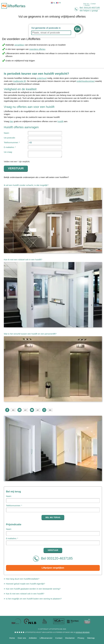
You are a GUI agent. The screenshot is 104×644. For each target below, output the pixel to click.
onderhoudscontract (86, 81)
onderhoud (42, 78)
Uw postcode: (10, 138)
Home (12, 638)
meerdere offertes (37, 49)
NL (53, 3)
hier (12, 121)
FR (59, 3)
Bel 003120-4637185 (53, 559)
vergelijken (19, 45)
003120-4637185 (92, 8)
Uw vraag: (8, 152)
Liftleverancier (46, 638)
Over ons (22, 638)
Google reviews (83, 632)
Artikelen (33, 638)
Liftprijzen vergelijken (53, 568)
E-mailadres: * (10, 147)
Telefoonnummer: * (12, 143)
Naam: (7, 133)
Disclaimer (70, 638)
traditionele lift (19, 81)
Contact (59, 638)
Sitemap (91, 638)
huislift (61, 121)
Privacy (81, 638)
